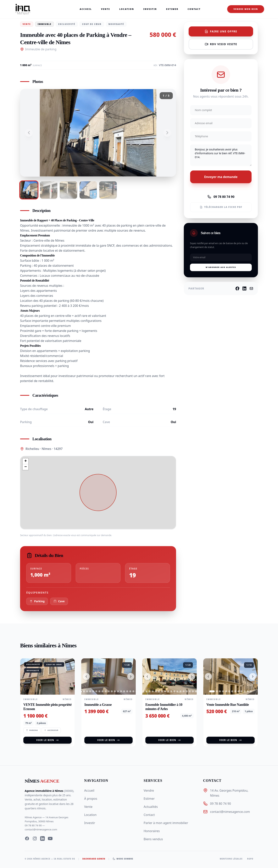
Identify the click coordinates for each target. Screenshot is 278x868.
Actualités (151, 807)
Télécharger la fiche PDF (221, 207)
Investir (151, 9)
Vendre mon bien (246, 9)
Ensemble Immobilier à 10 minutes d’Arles (164, 707)
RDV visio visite (221, 44)
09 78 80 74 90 (221, 197)
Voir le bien (48, 740)
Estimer (173, 9)
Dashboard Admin (94, 859)
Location (127, 9)
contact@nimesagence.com (41, 829)
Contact (195, 9)
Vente (106, 9)
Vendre (149, 790)
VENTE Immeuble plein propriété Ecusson (47, 707)
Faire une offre (221, 31)
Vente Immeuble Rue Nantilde (228, 705)
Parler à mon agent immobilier (166, 823)
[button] (25, 461)
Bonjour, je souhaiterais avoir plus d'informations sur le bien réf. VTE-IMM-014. (221, 155)
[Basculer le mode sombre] (123, 859)
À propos (91, 799)
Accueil (86, 9)
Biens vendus (153, 839)
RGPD (250, 859)
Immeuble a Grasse (98, 705)
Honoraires (152, 831)
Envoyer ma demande (221, 177)
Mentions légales (231, 859)
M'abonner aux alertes (221, 267)
